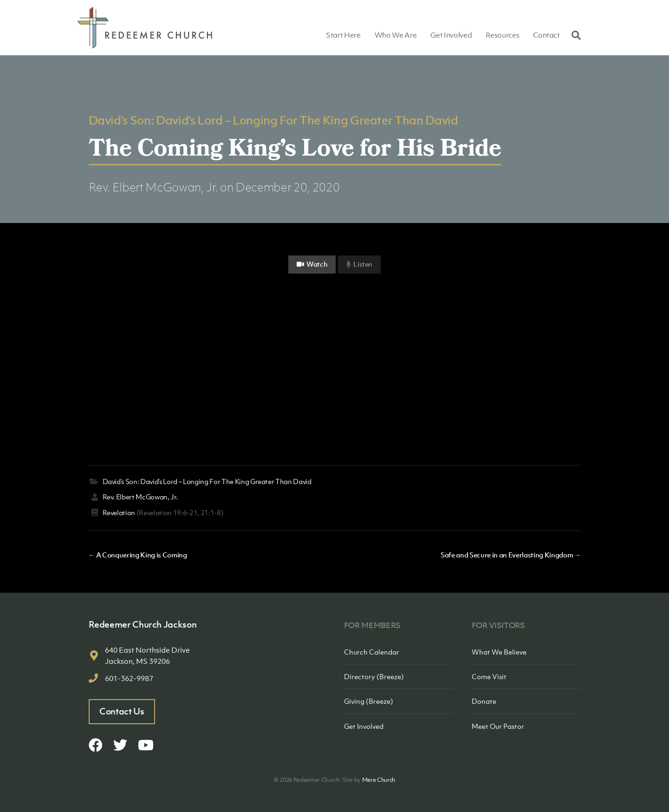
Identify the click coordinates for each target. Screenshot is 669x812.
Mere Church (379, 780)
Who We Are (396, 35)
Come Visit (489, 676)
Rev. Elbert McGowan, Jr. (153, 187)
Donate (484, 701)
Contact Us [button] (122, 711)
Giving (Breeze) (369, 701)
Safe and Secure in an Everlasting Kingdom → (510, 555)
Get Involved (451, 35)
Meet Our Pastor (498, 726)
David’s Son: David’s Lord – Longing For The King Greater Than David (273, 120)
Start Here (343, 35)
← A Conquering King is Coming (138, 555)
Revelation (119, 512)
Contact (546, 35)
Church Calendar (372, 652)
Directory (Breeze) (374, 676)
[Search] (574, 35)
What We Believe (499, 652)
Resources (502, 35)
